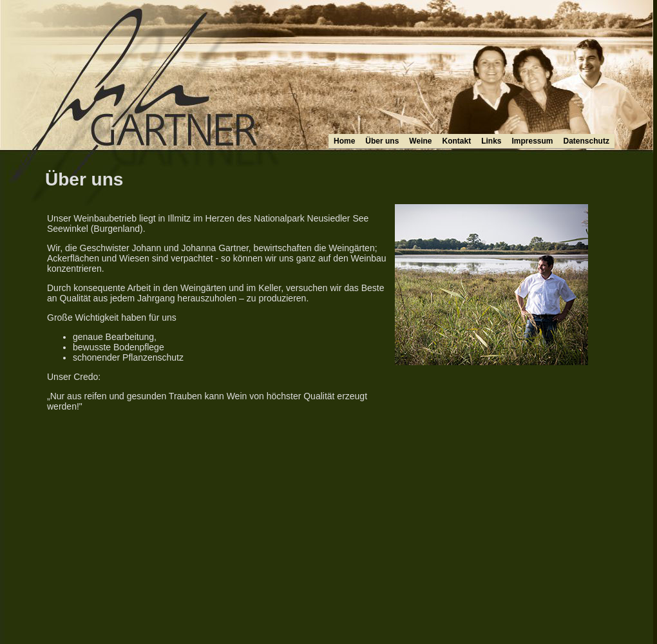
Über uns (382, 141)
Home (344, 141)
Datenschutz (586, 141)
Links (491, 141)
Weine (420, 141)
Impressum (533, 141)
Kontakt (456, 141)
